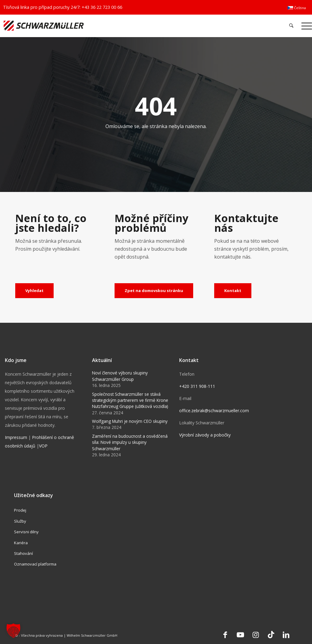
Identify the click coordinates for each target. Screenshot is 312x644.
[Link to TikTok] (271, 635)
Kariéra (21, 543)
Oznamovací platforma (35, 564)
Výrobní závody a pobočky (205, 435)
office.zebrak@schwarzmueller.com (214, 411)
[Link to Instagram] (256, 635)
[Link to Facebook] (225, 635)
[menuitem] (297, 8)
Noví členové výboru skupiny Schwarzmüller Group (120, 376)
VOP (43, 446)
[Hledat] (291, 26)
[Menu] (305, 26)
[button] (13, 631)
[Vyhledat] (34, 291)
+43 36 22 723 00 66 (102, 7)
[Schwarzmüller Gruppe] (92, 26)
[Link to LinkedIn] (286, 635)
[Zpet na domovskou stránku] (154, 291)
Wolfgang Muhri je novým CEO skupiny (130, 421)
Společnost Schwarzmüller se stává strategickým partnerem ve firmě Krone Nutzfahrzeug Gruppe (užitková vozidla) (130, 400)
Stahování (23, 553)
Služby (20, 521)
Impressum (16, 437)
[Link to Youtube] (240, 635)
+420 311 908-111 (197, 386)
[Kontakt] (233, 291)
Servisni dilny (26, 532)
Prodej (20, 510)
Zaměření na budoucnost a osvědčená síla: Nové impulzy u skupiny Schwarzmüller (130, 442)
